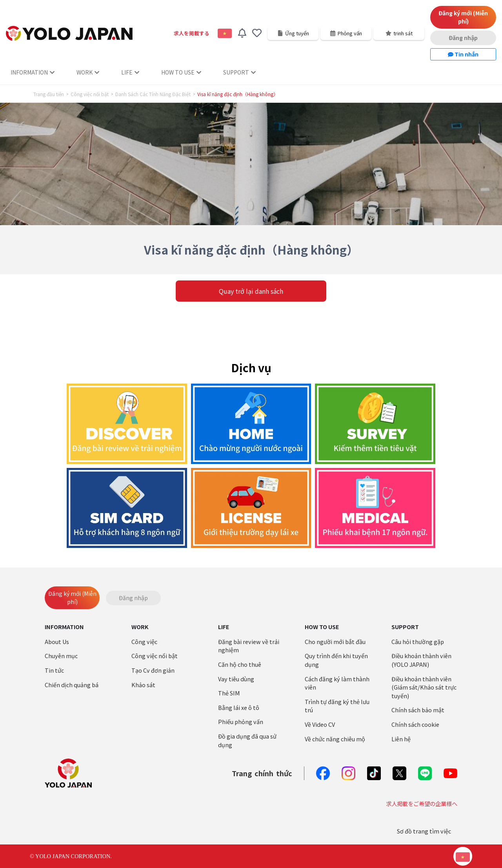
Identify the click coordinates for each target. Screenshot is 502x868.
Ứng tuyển (293, 33)
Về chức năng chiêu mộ (335, 739)
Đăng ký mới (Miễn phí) (463, 17)
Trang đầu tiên (49, 94)
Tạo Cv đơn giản (153, 670)
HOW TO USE (181, 72)
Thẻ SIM (229, 693)
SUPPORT (239, 72)
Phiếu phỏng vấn (241, 722)
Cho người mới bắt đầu (335, 641)
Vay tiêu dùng (236, 679)
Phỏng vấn (346, 33)
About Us (57, 641)
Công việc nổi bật (90, 94)
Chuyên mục (61, 656)
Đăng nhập (463, 38)
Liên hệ (401, 739)
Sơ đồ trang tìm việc (424, 831)
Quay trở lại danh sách (251, 291)
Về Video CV (320, 724)
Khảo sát (143, 685)
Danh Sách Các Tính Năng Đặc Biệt (153, 94)
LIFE (130, 72)
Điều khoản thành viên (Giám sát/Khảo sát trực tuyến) (424, 687)
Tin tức (54, 670)
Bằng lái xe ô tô (239, 707)
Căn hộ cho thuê (240, 664)
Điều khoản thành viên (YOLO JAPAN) (421, 660)
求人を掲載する (192, 33)
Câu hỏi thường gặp (418, 641)
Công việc (144, 641)
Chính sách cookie (415, 724)
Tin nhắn (463, 54)
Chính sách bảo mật (418, 710)
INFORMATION (33, 72)
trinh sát (399, 33)
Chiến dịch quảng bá (72, 685)
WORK (88, 72)
